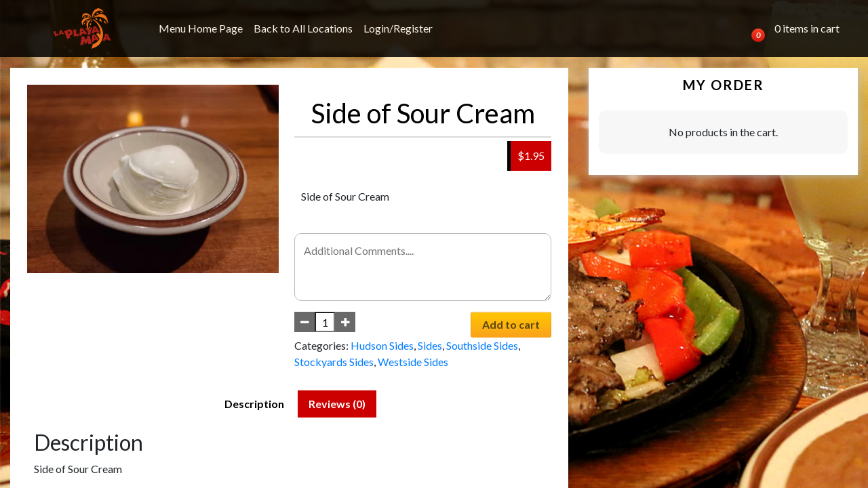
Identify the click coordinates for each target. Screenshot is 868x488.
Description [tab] (254, 404)
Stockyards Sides (334, 362)
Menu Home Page (201, 28)
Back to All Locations (303, 28)
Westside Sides (413, 362)
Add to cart (511, 324)
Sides (430, 345)
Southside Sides (482, 345)
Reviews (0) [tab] (337, 404)
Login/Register (398, 28)
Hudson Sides (382, 345)
